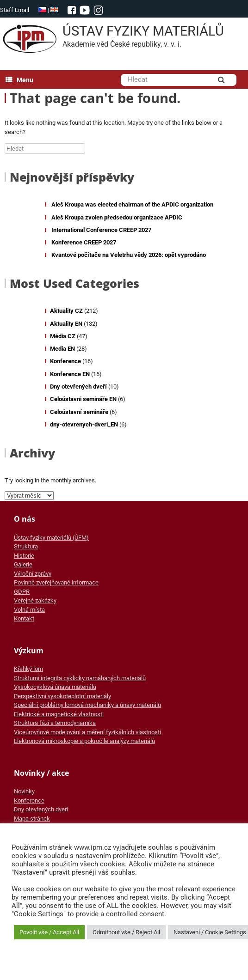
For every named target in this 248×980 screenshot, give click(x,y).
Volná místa (29, 610)
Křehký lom (28, 669)
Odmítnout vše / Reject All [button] (126, 932)
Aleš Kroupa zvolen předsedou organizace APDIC (117, 217)
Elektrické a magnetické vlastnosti (59, 714)
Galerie (23, 564)
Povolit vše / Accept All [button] (49, 932)
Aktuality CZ (66, 311)
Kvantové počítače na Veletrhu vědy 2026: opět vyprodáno (129, 255)
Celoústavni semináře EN (83, 399)
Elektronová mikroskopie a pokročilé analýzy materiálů (84, 741)
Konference (65, 361)
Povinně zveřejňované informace (56, 582)
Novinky (24, 791)
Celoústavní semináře (79, 412)
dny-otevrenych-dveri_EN (84, 424)
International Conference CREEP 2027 (101, 230)
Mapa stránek (32, 819)
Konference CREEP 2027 (84, 242)
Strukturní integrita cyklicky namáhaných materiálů (80, 678)
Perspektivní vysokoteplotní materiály (62, 696)
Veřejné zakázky (35, 600)
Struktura (26, 546)
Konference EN (70, 374)
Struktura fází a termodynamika (55, 723)
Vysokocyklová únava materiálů (55, 687)
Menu (19, 80)
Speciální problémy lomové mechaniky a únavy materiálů (87, 705)
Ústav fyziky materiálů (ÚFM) (51, 538)
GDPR (22, 592)
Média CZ (63, 336)
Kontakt (24, 618)
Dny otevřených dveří (78, 387)
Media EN (62, 349)
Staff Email (15, 10)
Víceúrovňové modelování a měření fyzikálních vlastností (87, 732)
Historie (24, 556)
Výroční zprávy (33, 574)
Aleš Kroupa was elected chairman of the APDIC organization (132, 204)
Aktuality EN (66, 324)
